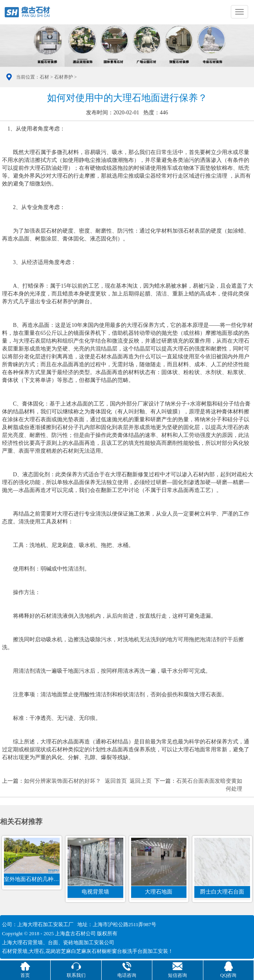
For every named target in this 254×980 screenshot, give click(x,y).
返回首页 (116, 781)
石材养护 (64, 77)
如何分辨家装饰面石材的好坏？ (62, 781)
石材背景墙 (15, 951)
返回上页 (141, 781)
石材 (44, 77)
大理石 (36, 951)
